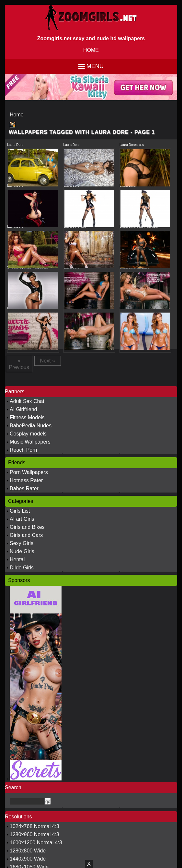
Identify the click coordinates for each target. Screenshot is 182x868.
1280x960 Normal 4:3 (34, 834)
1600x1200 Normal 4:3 (36, 843)
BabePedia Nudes (31, 426)
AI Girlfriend (23, 409)
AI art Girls (22, 519)
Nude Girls (22, 551)
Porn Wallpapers (29, 472)
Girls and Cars (26, 535)
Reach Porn (23, 450)
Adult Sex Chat (27, 401)
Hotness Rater (26, 480)
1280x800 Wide (28, 851)
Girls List (20, 511)
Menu (95, 66)
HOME (91, 50)
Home (17, 115)
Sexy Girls (22, 543)
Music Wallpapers (30, 442)
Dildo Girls (22, 568)
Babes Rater (24, 488)
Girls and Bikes (27, 527)
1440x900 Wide (28, 859)
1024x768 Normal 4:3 (34, 826)
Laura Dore (15, 145)
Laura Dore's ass (132, 145)
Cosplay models (28, 434)
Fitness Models (27, 417)
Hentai (17, 559)
